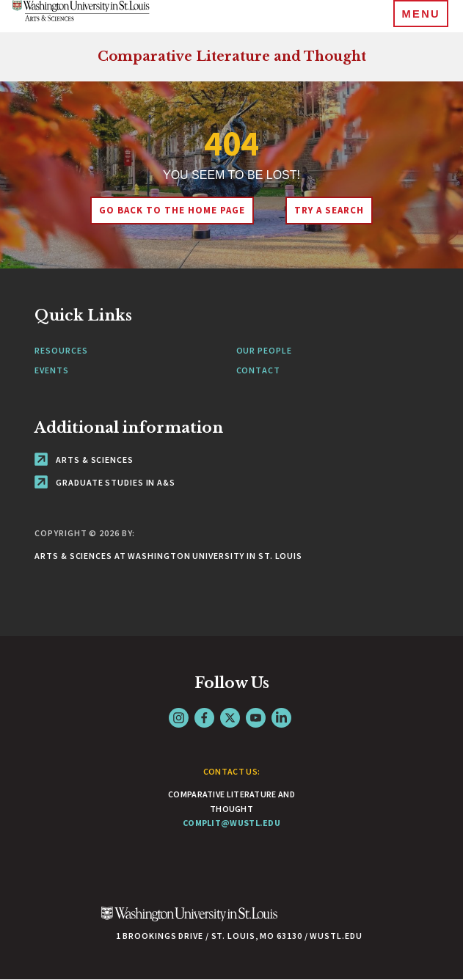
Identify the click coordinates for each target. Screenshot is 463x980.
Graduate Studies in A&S (105, 482)
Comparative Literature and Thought (232, 56)
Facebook (204, 718)
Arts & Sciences (84, 460)
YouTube (256, 718)
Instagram (179, 718)
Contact (258, 370)
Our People (264, 350)
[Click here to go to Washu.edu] (189, 922)
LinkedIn (281, 718)
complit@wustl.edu (231, 823)
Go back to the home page (172, 210)
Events (51, 370)
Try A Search (329, 210)
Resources (61, 350)
